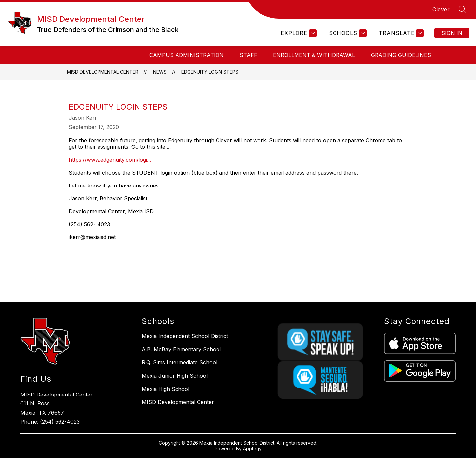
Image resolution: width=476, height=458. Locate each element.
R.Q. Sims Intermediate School (179, 362)
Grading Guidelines (401, 55)
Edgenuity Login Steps (210, 72)
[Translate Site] (400, 33)
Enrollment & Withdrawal (314, 55)
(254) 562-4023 (60, 422)
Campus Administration (187, 55)
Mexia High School (166, 389)
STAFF (248, 55)
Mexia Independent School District (185, 336)
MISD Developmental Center (103, 72)
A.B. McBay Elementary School (181, 349)
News (160, 72)
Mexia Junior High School (175, 376)
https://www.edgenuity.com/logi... (110, 160)
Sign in (452, 33)
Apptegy (252, 449)
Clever (441, 9)
